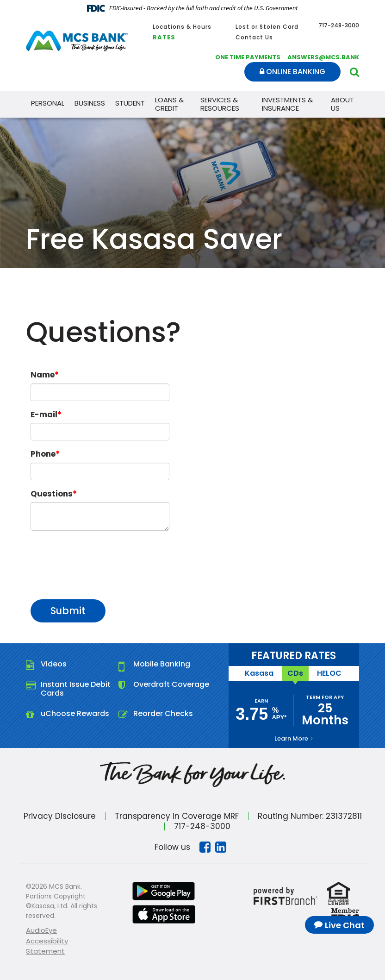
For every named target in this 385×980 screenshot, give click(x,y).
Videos (54, 664)
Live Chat (345, 925)
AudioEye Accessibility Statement (47, 941)
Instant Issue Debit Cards (76, 689)
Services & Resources (220, 104)
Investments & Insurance (287, 104)
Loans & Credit (169, 104)
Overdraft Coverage (171, 684)
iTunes (164, 914)
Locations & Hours (182, 27)
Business (90, 103)
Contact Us (254, 37)
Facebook (205, 847)
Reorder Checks (163, 713)
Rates (164, 37)
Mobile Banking (162, 664)
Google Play (164, 891)
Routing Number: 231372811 (310, 816)
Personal (48, 103)
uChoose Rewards (75, 713)
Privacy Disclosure (59, 816)
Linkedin (221, 847)
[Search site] (354, 72)
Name (43, 375)
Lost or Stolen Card (267, 27)
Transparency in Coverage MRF (176, 816)
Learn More (291, 738)
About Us (342, 104)
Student (130, 103)
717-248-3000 (202, 826)
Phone (43, 454)
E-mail (44, 415)
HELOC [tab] (329, 673)
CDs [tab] (295, 673)
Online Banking (292, 72)
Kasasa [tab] (259, 673)
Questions (52, 494)
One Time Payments (248, 57)
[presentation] (101, 560)
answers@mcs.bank (323, 57)
